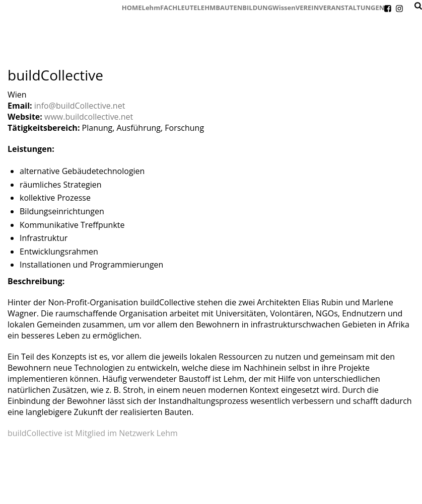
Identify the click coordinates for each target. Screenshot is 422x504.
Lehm (151, 8)
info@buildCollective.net (80, 106)
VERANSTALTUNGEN (351, 8)
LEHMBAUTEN (220, 8)
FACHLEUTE (179, 8)
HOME (132, 8)
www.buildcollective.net (89, 117)
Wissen (284, 8)
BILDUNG (257, 8)
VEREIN (307, 8)
